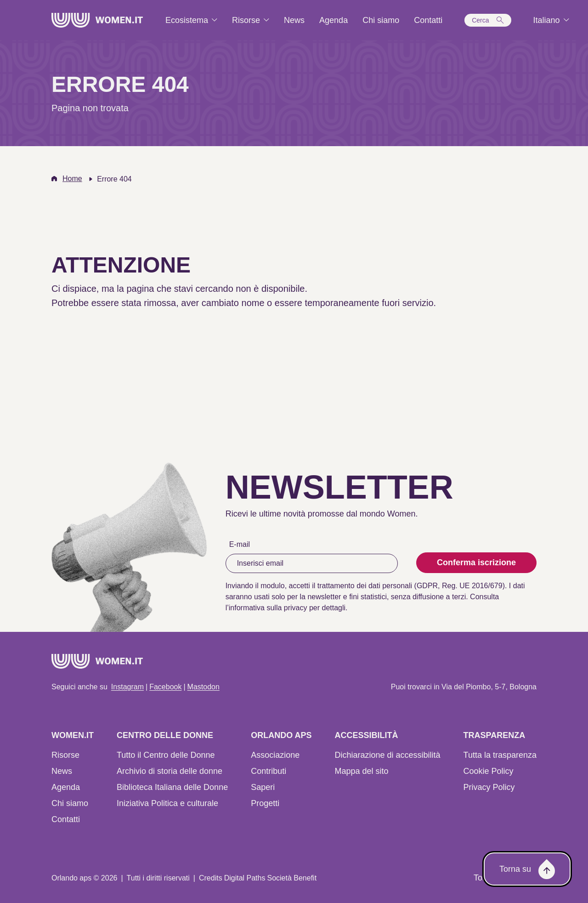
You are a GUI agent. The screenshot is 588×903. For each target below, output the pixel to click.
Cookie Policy (489, 771)
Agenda (66, 787)
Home (72, 179)
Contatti (66, 819)
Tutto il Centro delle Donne (166, 755)
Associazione (275, 755)
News (62, 771)
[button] (488, 20)
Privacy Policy (489, 787)
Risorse (65, 755)
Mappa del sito (361, 771)
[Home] (97, 20)
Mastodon (204, 687)
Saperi (263, 787)
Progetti (265, 803)
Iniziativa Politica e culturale (167, 803)
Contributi (269, 771)
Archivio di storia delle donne (170, 771)
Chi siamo (70, 803)
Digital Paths (245, 878)
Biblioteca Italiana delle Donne (172, 787)
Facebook (165, 687)
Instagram (127, 687)
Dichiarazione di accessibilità (387, 755)
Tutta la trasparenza (500, 755)
